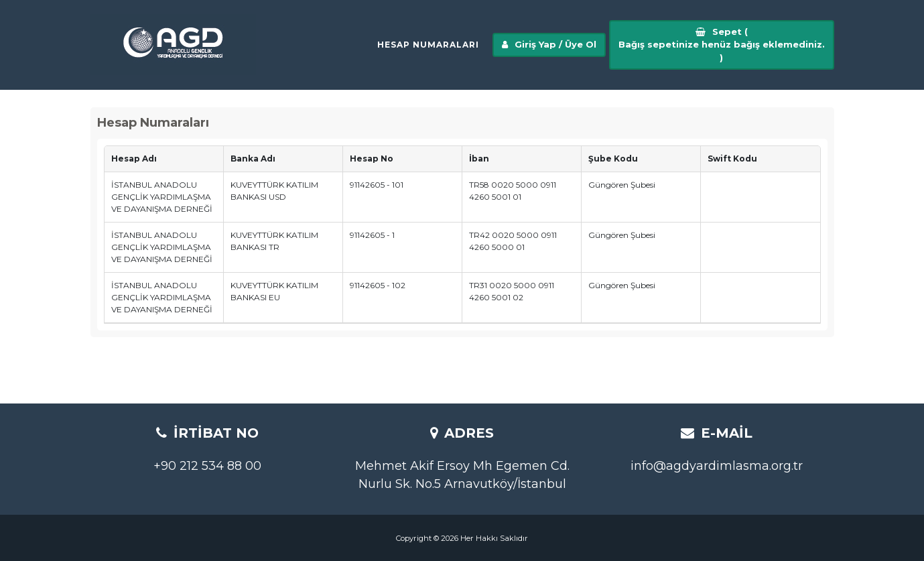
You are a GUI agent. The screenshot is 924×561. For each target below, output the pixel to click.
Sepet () (722, 49)
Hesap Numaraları (428, 50)
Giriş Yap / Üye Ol (549, 50)
